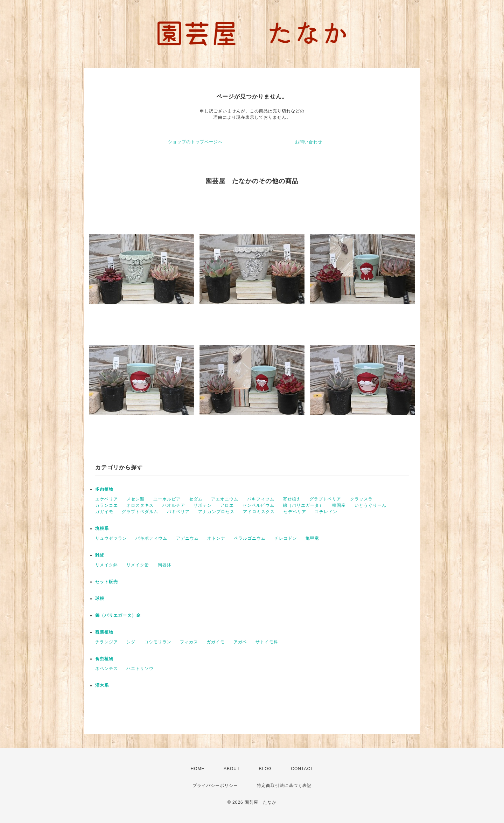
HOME (198, 769)
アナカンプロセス (216, 512)
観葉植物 (104, 632)
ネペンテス (107, 669)
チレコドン (286, 538)
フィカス (189, 642)
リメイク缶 (138, 565)
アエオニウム (225, 499)
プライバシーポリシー (215, 786)
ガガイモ (104, 512)
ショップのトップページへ (195, 142)
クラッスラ (361, 499)
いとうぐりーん (370, 505)
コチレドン (326, 512)
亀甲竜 (312, 538)
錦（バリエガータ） (303, 505)
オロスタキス (140, 505)
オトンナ (216, 538)
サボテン (203, 505)
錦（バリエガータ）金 (118, 615)
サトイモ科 (267, 642)
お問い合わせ (309, 142)
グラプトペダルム (140, 512)
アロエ (227, 505)
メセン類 (135, 499)
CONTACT (302, 769)
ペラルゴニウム (250, 538)
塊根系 (102, 528)
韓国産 (339, 505)
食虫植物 (104, 659)
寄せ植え (292, 499)
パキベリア (178, 512)
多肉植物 (104, 489)
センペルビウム (258, 505)
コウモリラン (158, 642)
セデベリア (295, 512)
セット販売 (107, 582)
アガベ (240, 642)
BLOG (265, 769)
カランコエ (107, 505)
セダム (196, 499)
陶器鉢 (165, 565)
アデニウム (187, 538)
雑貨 (100, 555)
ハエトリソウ (140, 669)
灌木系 (102, 685)
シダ (131, 642)
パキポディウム (151, 538)
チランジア (107, 642)
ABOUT (232, 769)
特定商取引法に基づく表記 (284, 786)
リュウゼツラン (111, 538)
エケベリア (107, 499)
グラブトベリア (325, 499)
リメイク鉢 (107, 565)
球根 (100, 599)
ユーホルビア (167, 499)
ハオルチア (174, 505)
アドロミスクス (259, 512)
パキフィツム (261, 499)
